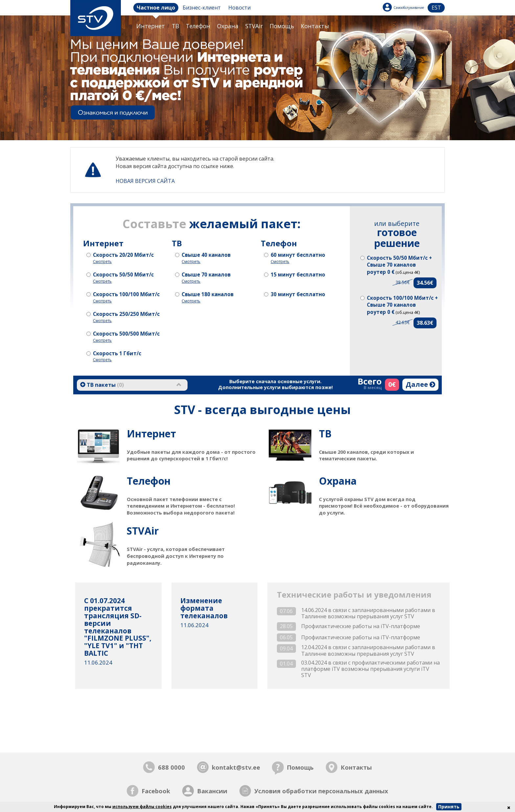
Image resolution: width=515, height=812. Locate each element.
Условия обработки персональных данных (321, 791)
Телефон (198, 26)
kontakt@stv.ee (236, 767)
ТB (175, 26)
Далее (420, 384)
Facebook (156, 791)
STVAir (254, 26)
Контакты (315, 26)
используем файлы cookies (142, 807)
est (436, 8)
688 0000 (171, 767)
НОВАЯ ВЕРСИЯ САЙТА (145, 181)
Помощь (282, 26)
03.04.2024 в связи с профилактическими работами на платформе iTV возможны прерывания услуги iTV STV (370, 669)
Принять (449, 807)
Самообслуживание (409, 8)
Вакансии (212, 791)
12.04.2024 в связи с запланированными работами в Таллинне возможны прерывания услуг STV (368, 650)
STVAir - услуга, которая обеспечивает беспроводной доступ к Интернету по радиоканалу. (193, 545)
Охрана (228, 26)
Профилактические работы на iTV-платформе (361, 626)
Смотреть (102, 262)
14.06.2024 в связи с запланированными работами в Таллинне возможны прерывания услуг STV (368, 613)
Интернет (151, 26)
